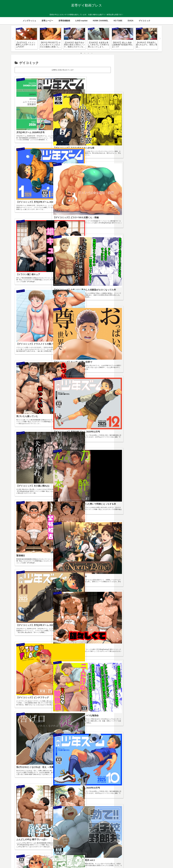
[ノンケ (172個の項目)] (145, 286)
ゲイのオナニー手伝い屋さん (136, 833)
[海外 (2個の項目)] (155, 310)
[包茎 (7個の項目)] (156, 306)
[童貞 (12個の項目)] (140, 302)
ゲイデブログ (130, 837)
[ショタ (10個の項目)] (131, 306)
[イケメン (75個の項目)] (154, 290)
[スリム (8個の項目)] (148, 306)
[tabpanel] (26, 38)
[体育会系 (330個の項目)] (144, 282)
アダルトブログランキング (139, 84)
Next (160, 39)
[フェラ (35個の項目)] (155, 294)
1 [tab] (81, 53)
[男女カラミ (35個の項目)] (144, 294)
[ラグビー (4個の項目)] (134, 310)
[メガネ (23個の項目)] (133, 298)
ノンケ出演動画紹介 (133, 840)
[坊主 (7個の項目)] (124, 310)
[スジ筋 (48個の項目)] (132, 294)
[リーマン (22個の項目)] (144, 298)
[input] (139, 61)
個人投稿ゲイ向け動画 (134, 847)
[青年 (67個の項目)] (123, 294)
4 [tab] (92, 53)
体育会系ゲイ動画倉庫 (134, 844)
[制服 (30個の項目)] (124, 298)
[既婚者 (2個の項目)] (145, 310)
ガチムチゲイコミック (134, 830)
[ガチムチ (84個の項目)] (143, 290)
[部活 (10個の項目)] (123, 306)
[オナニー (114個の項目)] (125, 290)
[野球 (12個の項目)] (133, 302)
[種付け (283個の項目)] (154, 282)
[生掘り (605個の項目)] (124, 282)
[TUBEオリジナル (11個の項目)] (152, 302)
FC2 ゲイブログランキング (139, 77)
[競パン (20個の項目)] (154, 298)
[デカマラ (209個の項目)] (134, 286)
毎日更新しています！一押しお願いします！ (139, 69)
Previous (13, 39)
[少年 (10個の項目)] (139, 306)
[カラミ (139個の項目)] (155, 286)
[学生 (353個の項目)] (134, 282)
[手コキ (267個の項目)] (124, 286)
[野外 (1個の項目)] (139, 315)
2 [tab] (85, 53)
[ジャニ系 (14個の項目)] (124, 302)
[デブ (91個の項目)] (134, 290)
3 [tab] (88, 53)
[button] (157, 61)
